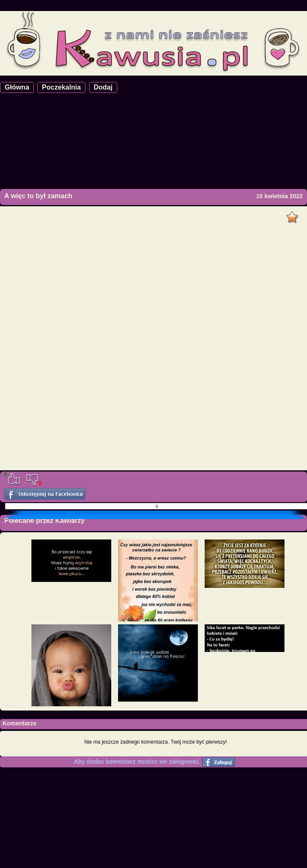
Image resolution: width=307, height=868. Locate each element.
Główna (17, 87)
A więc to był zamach (38, 196)
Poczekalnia (62, 87)
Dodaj (103, 87)
